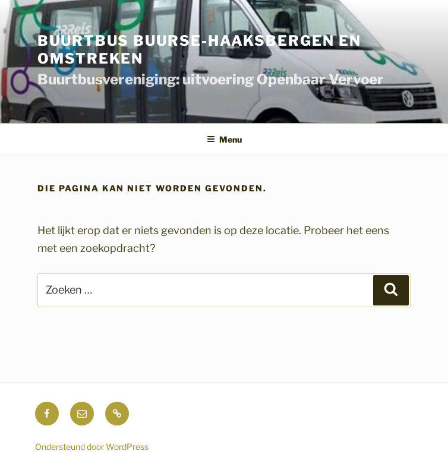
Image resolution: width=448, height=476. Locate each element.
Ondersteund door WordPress (92, 447)
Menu (224, 139)
